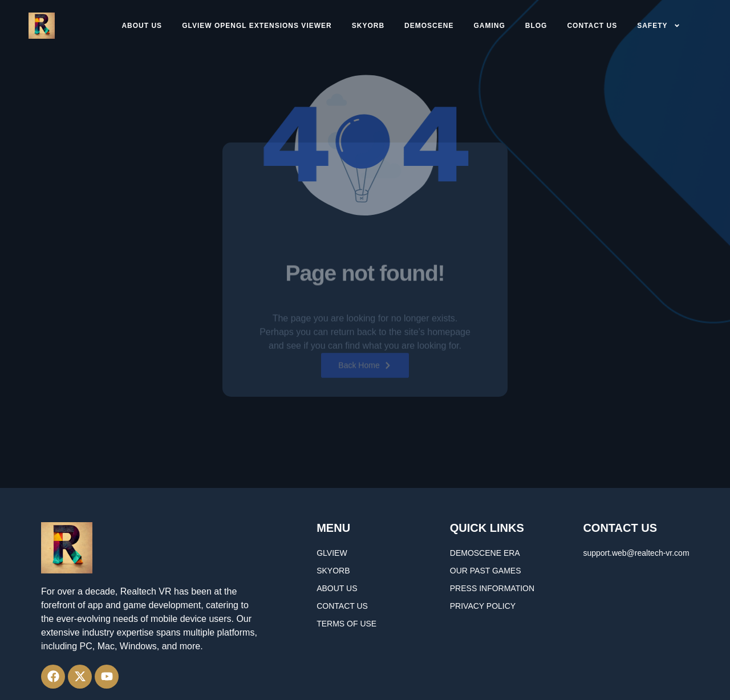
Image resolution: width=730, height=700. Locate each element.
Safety (658, 26)
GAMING (489, 26)
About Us (142, 26)
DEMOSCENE (429, 26)
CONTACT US (592, 26)
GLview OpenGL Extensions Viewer (257, 26)
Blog (536, 26)
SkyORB (368, 26)
